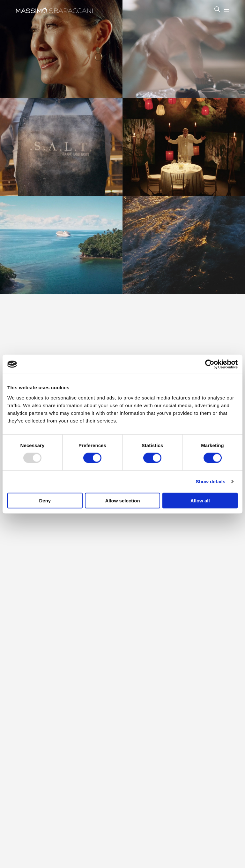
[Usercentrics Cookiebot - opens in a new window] (210, 364)
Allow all (200, 500)
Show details (211, 481)
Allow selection (122, 500)
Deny (45, 500)
